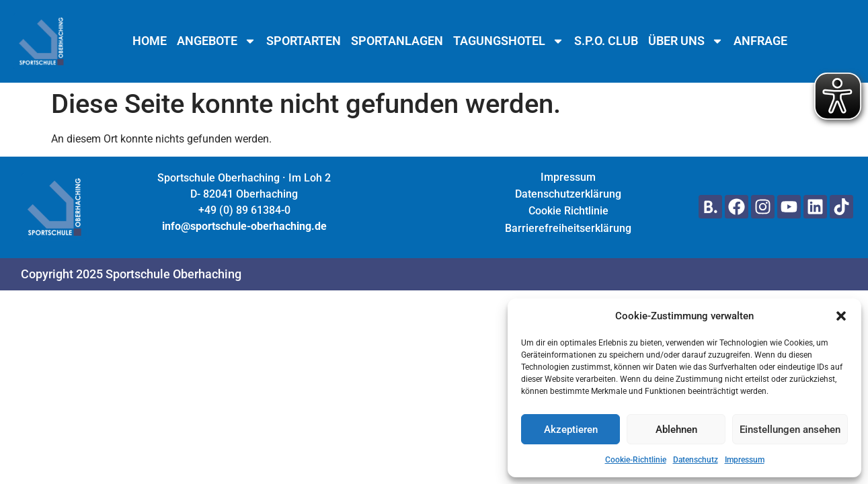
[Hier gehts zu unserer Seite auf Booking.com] (710, 207)
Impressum (745, 460)
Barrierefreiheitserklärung (568, 228)
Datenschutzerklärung (568, 194)
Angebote (216, 41)
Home (150, 41)
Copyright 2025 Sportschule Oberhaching (131, 274)
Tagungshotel (509, 41)
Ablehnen (676, 430)
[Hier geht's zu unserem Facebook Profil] (737, 207)
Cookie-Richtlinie (636, 460)
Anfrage (760, 41)
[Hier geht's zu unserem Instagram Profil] (763, 207)
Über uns (686, 41)
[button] (841, 316)
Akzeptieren (571, 430)
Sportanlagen (397, 41)
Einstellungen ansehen (790, 430)
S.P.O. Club (606, 41)
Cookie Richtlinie (568, 211)
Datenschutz (696, 460)
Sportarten (304, 41)
